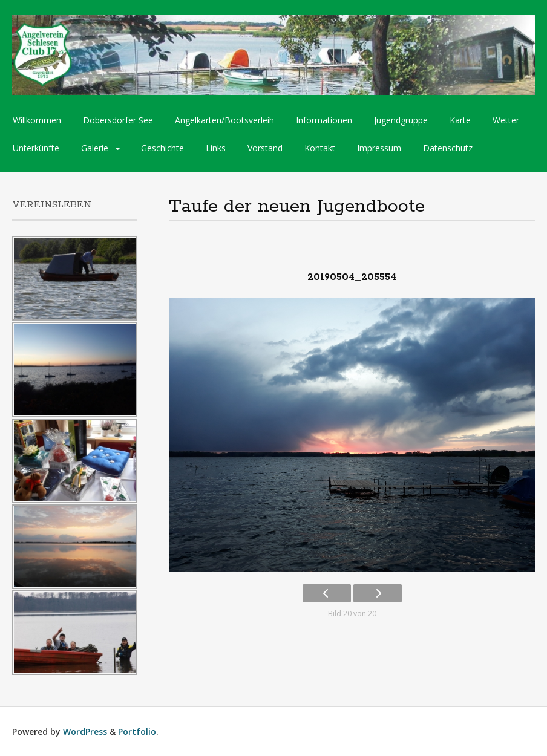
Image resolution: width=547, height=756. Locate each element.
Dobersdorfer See (118, 120)
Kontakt (320, 148)
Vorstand (265, 148)
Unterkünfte (36, 148)
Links (216, 148)
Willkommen (37, 120)
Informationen (324, 120)
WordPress (85, 732)
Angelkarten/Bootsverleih (224, 120)
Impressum (379, 148)
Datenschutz (448, 148)
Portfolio (137, 732)
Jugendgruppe (401, 120)
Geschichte (162, 148)
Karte (460, 120)
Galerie (95, 148)
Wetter (506, 120)
